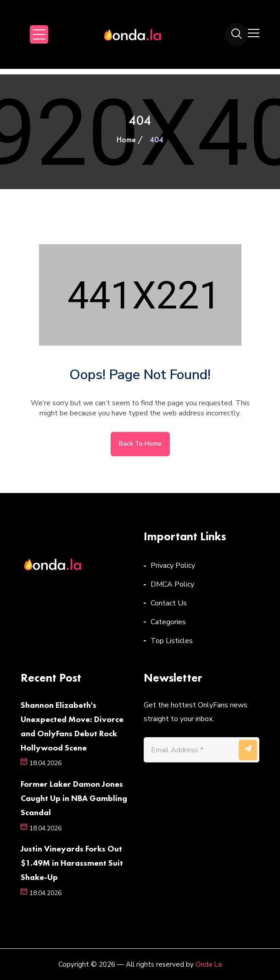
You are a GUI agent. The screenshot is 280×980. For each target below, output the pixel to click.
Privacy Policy (173, 566)
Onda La (209, 964)
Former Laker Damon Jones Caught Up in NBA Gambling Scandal (74, 798)
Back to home (140, 444)
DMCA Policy (172, 584)
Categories (168, 622)
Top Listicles (172, 641)
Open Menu (39, 34)
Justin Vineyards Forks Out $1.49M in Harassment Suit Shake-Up (72, 863)
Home (126, 139)
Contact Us (169, 603)
